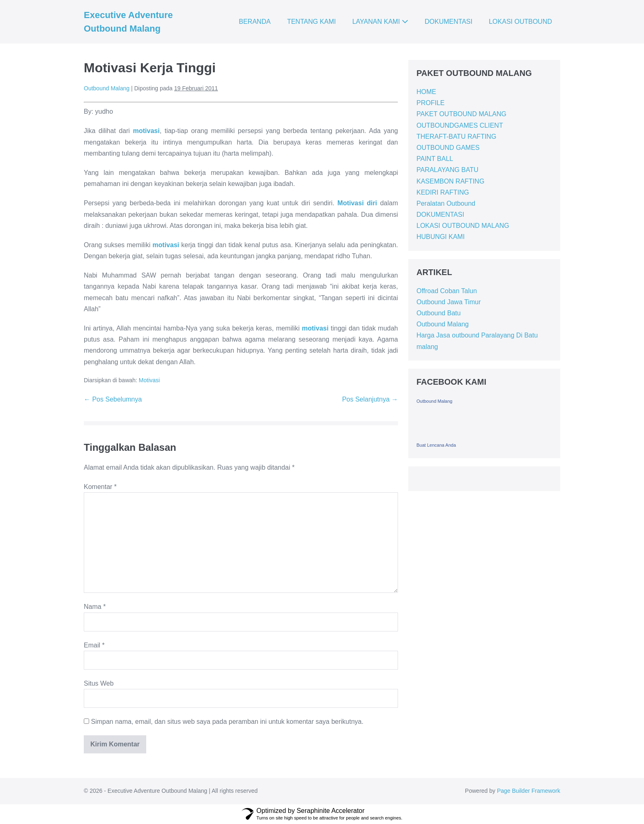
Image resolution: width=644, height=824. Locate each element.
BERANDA (255, 22)
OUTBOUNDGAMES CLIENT (460, 125)
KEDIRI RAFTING (443, 192)
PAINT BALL (435, 159)
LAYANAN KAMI (380, 22)
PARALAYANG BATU (447, 170)
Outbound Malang (443, 324)
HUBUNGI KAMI (440, 237)
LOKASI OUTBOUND (520, 22)
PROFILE (430, 103)
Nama (95, 607)
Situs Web (99, 683)
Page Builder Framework (529, 791)
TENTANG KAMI (312, 22)
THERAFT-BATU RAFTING (456, 137)
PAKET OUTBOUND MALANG (461, 114)
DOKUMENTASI (448, 22)
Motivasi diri (357, 203)
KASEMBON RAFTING (450, 181)
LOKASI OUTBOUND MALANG (463, 226)
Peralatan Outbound (446, 203)
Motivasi (149, 380)
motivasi (146, 131)
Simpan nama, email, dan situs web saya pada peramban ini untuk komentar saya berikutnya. (227, 722)
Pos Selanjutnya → (370, 399)
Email (94, 645)
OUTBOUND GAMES (448, 148)
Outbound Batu (439, 313)
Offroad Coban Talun (447, 291)
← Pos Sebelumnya (113, 399)
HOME (426, 92)
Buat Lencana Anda (436, 445)
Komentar (100, 487)
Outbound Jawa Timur (449, 302)
